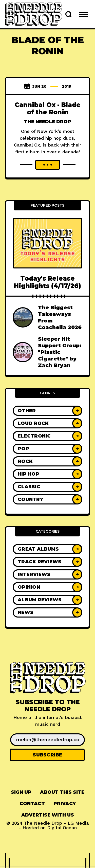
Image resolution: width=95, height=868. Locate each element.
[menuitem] (21, 792)
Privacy (65, 804)
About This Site (62, 792)
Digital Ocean (62, 828)
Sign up (21, 792)
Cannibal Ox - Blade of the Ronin (48, 108)
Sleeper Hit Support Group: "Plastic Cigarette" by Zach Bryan (60, 352)
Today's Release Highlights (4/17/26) (48, 282)
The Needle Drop (48, 122)
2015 (66, 86)
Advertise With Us (48, 815)
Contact (32, 804)
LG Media (78, 823)
